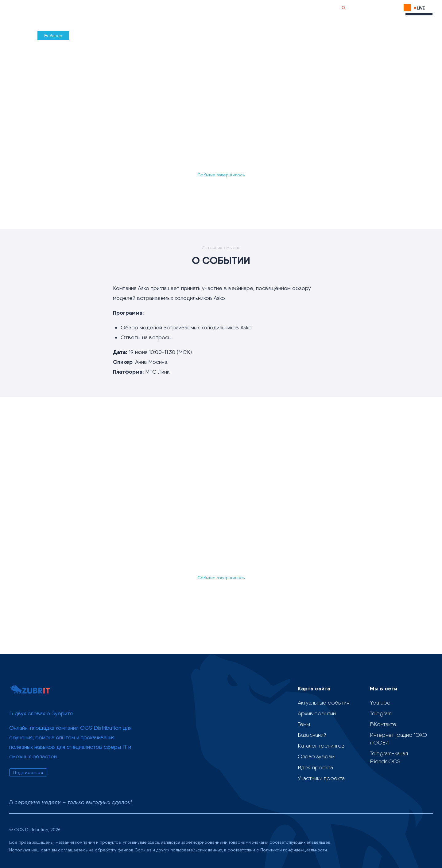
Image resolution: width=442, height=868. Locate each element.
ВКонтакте (383, 724)
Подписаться (374, 8)
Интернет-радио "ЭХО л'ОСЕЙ (398, 739)
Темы (145, 8)
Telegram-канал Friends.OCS (389, 757)
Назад (19, 35)
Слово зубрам (235, 8)
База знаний (312, 735)
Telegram (381, 713)
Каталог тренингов (321, 746)
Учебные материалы (186, 8)
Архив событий (317, 713)
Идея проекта (315, 767)
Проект (66, 8)
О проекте (269, 8)
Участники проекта (321, 778)
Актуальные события (324, 703)
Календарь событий (105, 8)
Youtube (380, 703)
